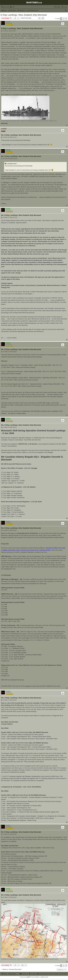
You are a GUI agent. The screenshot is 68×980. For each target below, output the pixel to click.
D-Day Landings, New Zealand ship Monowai (24, 15)
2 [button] (64, 19)
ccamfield (4, 128)
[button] (66, 19)
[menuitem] (12, 7)
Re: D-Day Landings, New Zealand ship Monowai (21, 135)
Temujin (8, 22)
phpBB (28, 977)
